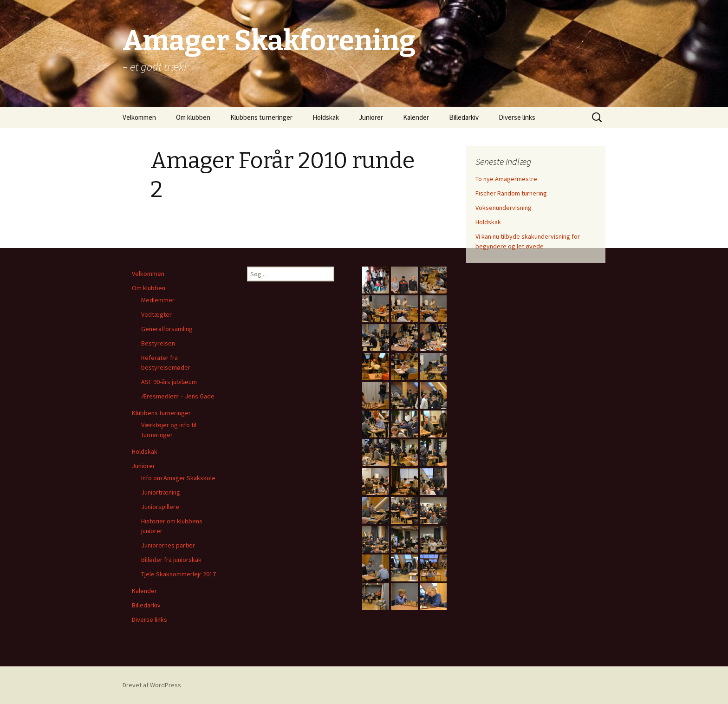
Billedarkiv (464, 117)
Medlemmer (158, 300)
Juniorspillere (160, 507)
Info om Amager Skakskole (178, 478)
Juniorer (371, 117)
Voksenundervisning (504, 208)
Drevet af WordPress (152, 685)
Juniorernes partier (168, 545)
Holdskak (326, 117)
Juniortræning (161, 492)
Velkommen (139, 117)
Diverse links (517, 117)
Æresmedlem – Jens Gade (178, 396)
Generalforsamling (167, 329)
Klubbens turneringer (261, 117)
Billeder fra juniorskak (171, 560)
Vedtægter (156, 314)
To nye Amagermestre (506, 179)
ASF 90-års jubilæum (169, 382)
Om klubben (193, 117)
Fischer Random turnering (511, 193)
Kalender (416, 117)
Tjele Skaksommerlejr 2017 (179, 574)
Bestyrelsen (158, 343)
